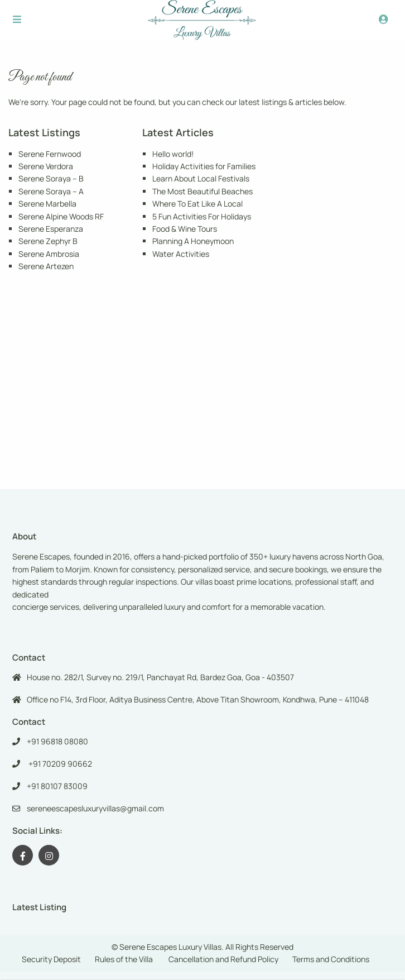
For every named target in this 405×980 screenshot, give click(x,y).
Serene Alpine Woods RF (61, 216)
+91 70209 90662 (59, 764)
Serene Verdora (46, 166)
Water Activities (181, 254)
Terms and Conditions (331, 959)
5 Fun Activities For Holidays (202, 216)
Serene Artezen (46, 266)
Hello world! (173, 154)
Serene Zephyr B (48, 241)
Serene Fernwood (50, 154)
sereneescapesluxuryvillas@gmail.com (95, 808)
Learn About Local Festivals (201, 178)
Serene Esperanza (51, 229)
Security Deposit (51, 959)
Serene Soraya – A (51, 191)
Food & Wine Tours (185, 229)
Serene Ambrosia (49, 254)
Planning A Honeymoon (193, 241)
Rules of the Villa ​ (125, 959)
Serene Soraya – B (51, 178)
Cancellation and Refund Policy (223, 959)
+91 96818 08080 (57, 741)
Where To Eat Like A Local (197, 204)
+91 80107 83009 (57, 786)
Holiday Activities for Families (204, 166)
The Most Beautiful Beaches (202, 191)
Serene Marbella (47, 204)
